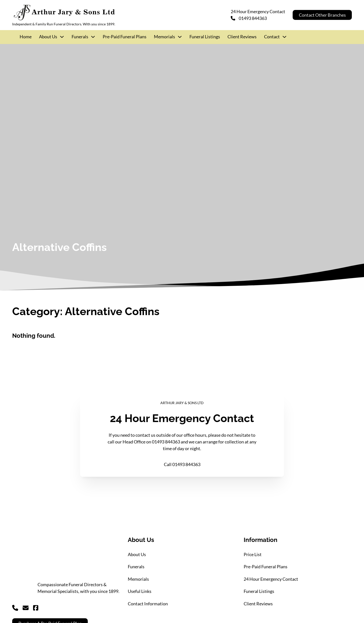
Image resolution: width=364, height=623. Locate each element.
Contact (272, 37)
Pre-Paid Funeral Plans (125, 37)
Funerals (80, 37)
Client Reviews (242, 37)
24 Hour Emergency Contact (271, 579)
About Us (48, 37)
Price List (253, 554)
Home (26, 37)
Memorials (164, 37)
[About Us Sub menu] (62, 37)
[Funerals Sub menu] (93, 37)
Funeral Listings (205, 37)
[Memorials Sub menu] (180, 37)
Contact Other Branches (322, 15)
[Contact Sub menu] (284, 37)
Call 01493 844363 (182, 464)
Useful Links (140, 591)
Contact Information (148, 604)
